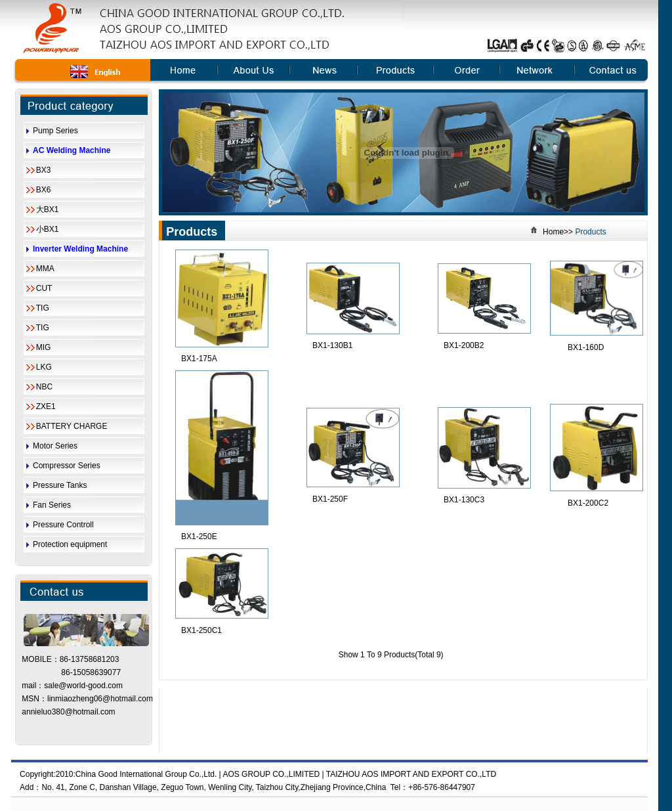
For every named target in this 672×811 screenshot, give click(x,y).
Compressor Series (67, 466)
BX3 (44, 170)
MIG (44, 347)
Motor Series (55, 446)
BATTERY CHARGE (72, 426)
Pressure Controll (63, 525)
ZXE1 (46, 406)
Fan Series (52, 505)
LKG (44, 367)
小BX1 (48, 229)
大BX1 (48, 209)
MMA (45, 269)
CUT (44, 288)
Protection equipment (70, 544)
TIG (43, 308)
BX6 (44, 190)
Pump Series (55, 131)
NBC (44, 387)
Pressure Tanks (60, 485)
